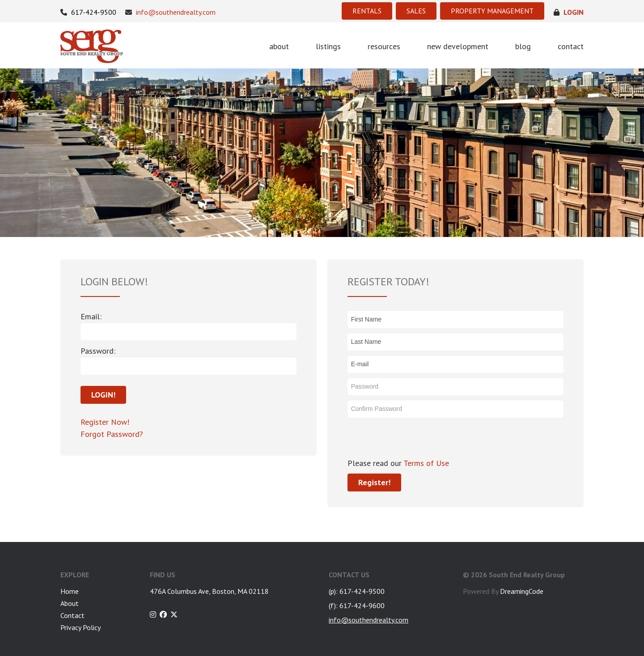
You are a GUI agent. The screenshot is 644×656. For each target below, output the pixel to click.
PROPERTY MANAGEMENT (492, 11)
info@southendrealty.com (170, 12)
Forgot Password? (112, 434)
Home (70, 591)
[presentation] (415, 440)
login (569, 12)
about (279, 46)
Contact (72, 615)
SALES (416, 11)
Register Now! (105, 422)
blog (523, 46)
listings (328, 46)
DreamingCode (522, 591)
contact (571, 46)
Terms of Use (425, 463)
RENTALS (367, 11)
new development (458, 46)
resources (384, 46)
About (70, 603)
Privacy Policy (80, 627)
